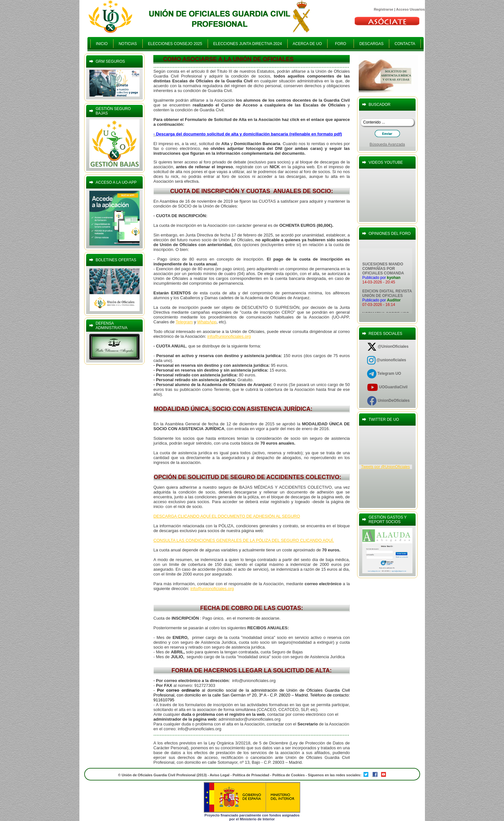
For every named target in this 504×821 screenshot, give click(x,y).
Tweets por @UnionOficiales (385, 467)
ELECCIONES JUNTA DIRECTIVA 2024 (248, 44)
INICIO (102, 44)
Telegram (184, 322)
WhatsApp (207, 322)
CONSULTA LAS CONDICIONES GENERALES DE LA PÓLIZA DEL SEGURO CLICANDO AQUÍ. (244, 540)
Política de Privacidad (251, 775)
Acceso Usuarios (410, 9)
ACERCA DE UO (307, 44)
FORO (341, 44)
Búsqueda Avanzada (387, 144)
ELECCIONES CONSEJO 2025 (175, 44)
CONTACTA (405, 44)
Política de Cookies (289, 775)
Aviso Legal (220, 775)
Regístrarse (384, 9)
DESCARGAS (371, 44)
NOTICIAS (128, 44)
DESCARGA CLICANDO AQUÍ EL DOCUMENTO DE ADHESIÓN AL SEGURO (227, 516)
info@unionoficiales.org (229, 336)
